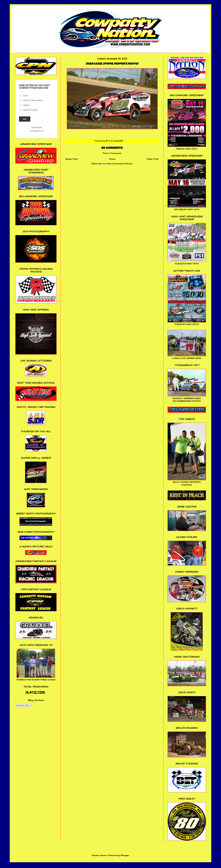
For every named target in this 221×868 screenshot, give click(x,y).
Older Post (153, 159)
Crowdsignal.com (37, 131)
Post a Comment (112, 153)
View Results (37, 127)
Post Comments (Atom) (119, 164)
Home (112, 159)
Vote (25, 119)
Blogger (125, 855)
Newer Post (72, 159)
